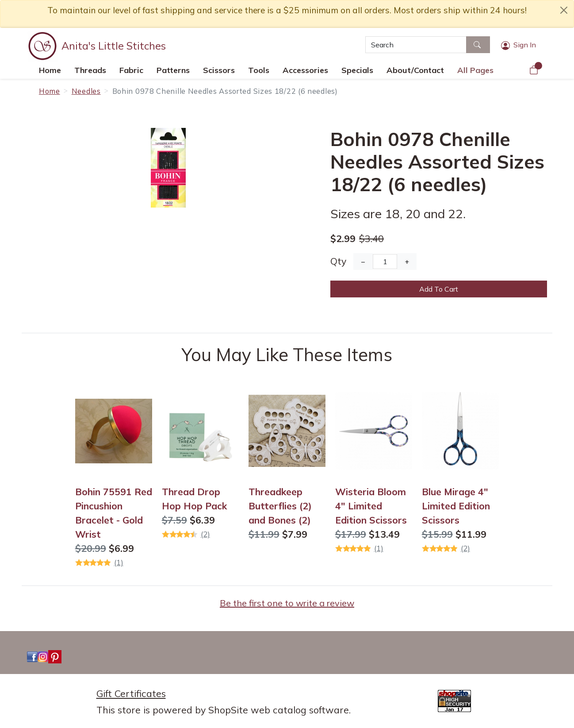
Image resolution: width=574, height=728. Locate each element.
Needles (86, 91)
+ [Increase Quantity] (407, 262)
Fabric (131, 70)
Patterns (173, 70)
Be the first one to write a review (287, 603)
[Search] (416, 45)
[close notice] (564, 10)
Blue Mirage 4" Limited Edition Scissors (456, 506)
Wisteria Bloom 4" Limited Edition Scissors (371, 506)
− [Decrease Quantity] (363, 262)
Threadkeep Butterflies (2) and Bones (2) (280, 506)
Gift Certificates (131, 693)
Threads (90, 70)
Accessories (305, 70)
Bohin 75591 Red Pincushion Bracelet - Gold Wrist (114, 513)
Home (50, 70)
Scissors (219, 70)
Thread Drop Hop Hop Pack (194, 499)
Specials (357, 70)
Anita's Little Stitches (114, 46)
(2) (205, 534)
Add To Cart (439, 289)
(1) (119, 562)
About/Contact (415, 70)
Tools (259, 70)
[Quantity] (385, 262)
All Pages (475, 70)
